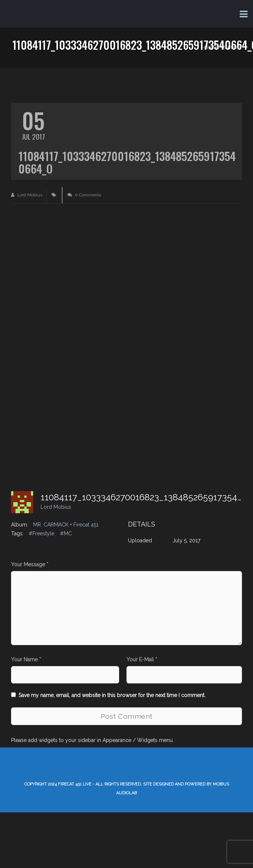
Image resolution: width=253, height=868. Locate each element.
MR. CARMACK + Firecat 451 (66, 525)
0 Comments (84, 195)
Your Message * (30, 564)
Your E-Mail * (142, 659)
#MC (66, 533)
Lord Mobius (27, 195)
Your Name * (26, 659)
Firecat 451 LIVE (75, 784)
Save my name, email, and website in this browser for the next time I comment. (112, 695)
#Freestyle (41, 533)
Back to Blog (222, 47)
